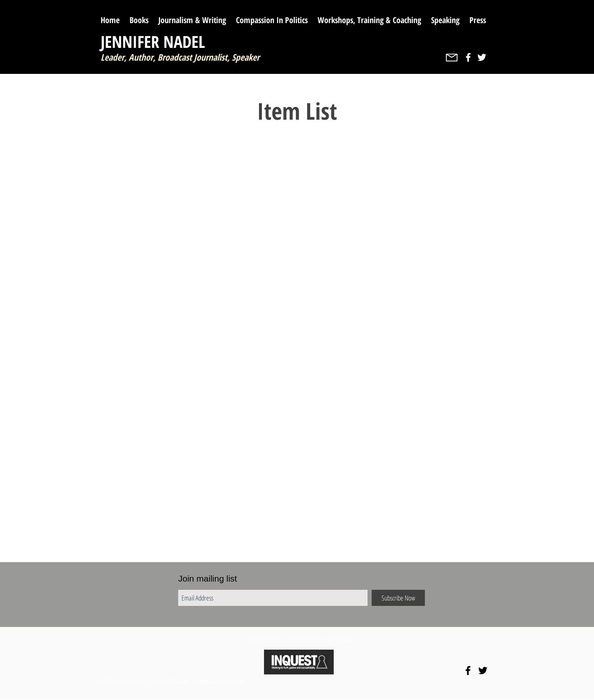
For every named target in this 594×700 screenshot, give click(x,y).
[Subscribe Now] (398, 598)
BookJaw (179, 681)
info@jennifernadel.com (221, 681)
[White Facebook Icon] (468, 57)
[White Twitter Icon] (482, 57)
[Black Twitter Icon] (483, 670)
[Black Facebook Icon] (468, 670)
